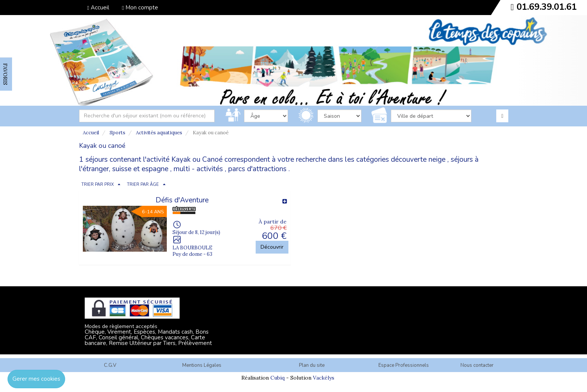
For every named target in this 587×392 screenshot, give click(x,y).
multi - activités (198, 169)
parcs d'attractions (257, 169)
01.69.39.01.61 (547, 7)
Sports (117, 133)
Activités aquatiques (159, 133)
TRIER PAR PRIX (98, 185)
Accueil (98, 8)
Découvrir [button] (272, 247)
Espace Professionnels (404, 365)
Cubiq (277, 378)
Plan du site (312, 365)
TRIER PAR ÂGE (143, 185)
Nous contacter (477, 365)
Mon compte (140, 8)
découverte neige (418, 160)
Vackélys (324, 378)
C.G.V (110, 365)
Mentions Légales (202, 365)
